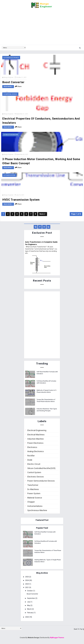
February (31, 612)
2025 (28, 577)
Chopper (31, 502)
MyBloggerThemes (57, 637)
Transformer (33, 485)
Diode (30, 460)
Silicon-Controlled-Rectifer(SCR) (41, 468)
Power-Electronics (12, 58)
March (30, 609)
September (32, 598)
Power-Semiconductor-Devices (41, 481)
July (30, 602)
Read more (8, 87)
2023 (28, 584)
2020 (28, 617)
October (31, 590)
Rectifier (31, 455)
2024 (28, 580)
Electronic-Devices (36, 476)
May (30, 605)
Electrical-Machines (36, 434)
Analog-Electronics (36, 451)
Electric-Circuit (34, 464)
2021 (28, 587)
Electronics (32, 447)
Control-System (34, 472)
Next (42, 214)
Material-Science (11, 94)
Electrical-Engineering (37, 430)
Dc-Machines (33, 489)
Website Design (33, 637)
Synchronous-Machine (37, 510)
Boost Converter (13, 82)
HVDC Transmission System (21, 200)
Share (18, 86)
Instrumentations (35, 506)
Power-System (10, 175)
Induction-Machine (12, 135)
